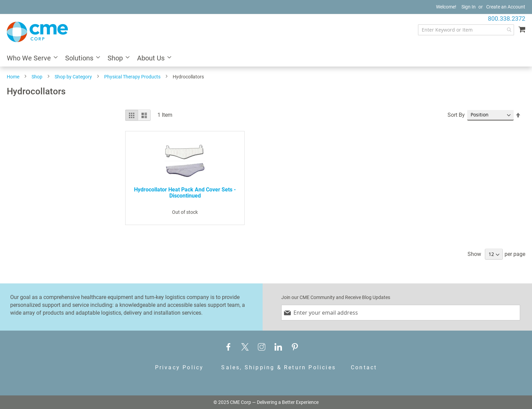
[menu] (266, 59)
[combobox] (466, 30)
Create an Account (506, 7)
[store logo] (37, 32)
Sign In (469, 7)
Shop (37, 77)
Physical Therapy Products (132, 77)
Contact (364, 367)
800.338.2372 (507, 18)
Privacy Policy (179, 367)
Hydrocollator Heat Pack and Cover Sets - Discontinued (185, 193)
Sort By (456, 115)
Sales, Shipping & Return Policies (279, 367)
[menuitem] (30, 59)
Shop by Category (73, 77)
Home (13, 77)
